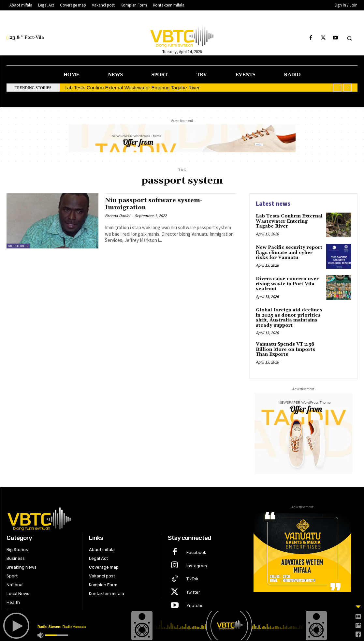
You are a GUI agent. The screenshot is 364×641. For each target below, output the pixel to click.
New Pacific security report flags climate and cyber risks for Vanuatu (289, 253)
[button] (349, 38)
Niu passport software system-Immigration (155, 204)
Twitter (193, 592)
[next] (348, 88)
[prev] (337, 88)
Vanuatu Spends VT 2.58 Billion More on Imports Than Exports (285, 349)
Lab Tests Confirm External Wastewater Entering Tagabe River (132, 88)
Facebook (196, 552)
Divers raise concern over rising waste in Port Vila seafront (287, 284)
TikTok (192, 579)
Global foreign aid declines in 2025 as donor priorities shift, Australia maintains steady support (289, 318)
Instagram (197, 566)
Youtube (195, 605)
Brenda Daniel (117, 215)
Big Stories (18, 246)
